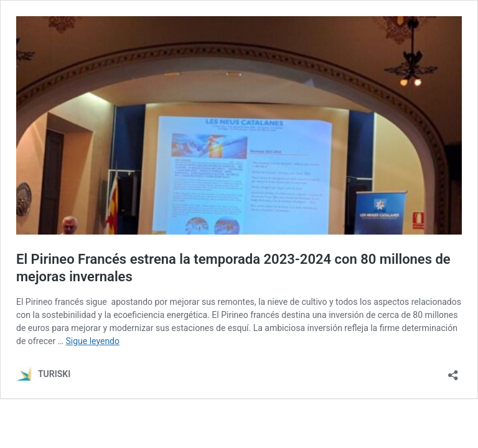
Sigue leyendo (93, 341)
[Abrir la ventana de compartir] (453, 371)
